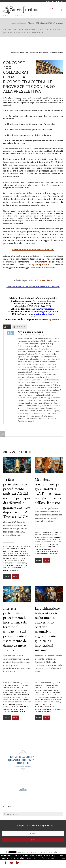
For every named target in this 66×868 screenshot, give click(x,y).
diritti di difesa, (12, 558)
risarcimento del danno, (13, 707)
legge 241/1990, (21, 697)
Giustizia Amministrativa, (44, 542)
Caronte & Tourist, (10, 556)
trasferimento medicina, (44, 549)
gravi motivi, (58, 542)
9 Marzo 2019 (23, 53)
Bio (8, 327)
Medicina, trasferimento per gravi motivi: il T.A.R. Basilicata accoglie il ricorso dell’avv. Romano (48, 491)
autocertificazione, (53, 685)
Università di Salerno (43, 711)
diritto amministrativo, (18, 692)
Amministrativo (22, 23)
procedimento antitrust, (17, 568)
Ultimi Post (20, 327)
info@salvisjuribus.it (39, 265)
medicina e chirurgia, (43, 544)
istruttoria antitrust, (12, 565)
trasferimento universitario (46, 554)
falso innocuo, (40, 700)
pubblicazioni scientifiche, (45, 704)
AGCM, (22, 549)
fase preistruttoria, (19, 563)
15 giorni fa (47, 683)
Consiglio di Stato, (52, 690)
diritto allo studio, (53, 540)
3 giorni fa (47, 532)
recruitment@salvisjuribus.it (45, 311)
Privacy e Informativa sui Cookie (46, 858)
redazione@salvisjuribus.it (42, 309)
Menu (52, 8)
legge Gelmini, (52, 700)
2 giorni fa (16, 546)
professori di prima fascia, (51, 702)
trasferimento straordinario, (46, 551)
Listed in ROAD (20, 304)
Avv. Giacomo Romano (40, 53)
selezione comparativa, (54, 709)
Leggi (7, 576)
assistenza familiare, (50, 535)
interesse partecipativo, (12, 695)
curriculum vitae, (42, 692)
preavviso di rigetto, (11, 700)
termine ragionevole (11, 570)
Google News (53, 320)
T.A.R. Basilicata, (51, 547)
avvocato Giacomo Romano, (45, 537)
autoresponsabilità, (42, 688)
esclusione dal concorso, (52, 697)
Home (13, 23)
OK (64, 858)
